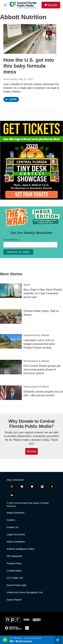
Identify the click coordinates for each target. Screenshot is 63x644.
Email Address (12, 240)
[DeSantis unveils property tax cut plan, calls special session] (11, 393)
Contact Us (13, 527)
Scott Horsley (10, 79)
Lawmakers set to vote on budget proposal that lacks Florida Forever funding (39, 344)
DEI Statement (14, 556)
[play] (5, 640)
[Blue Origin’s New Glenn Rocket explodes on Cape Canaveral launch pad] (11, 291)
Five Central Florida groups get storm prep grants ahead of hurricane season (42, 370)
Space (27, 285)
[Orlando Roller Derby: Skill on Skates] (11, 317)
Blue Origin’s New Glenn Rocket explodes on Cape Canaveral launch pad (43, 293)
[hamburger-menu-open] (5, 5)
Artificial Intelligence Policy (21, 549)
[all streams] (59, 640)
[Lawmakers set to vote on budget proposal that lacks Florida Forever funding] (11, 341)
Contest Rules (14, 571)
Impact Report (14, 600)
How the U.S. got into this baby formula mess (29, 66)
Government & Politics (36, 387)
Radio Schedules (16, 513)
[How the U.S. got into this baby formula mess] (30, 39)
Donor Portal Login (17, 585)
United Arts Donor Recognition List (25, 593)
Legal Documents (16, 535)
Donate (52, 5)
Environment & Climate (36, 335)
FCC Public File (15, 578)
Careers (11, 520)
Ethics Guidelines (16, 542)
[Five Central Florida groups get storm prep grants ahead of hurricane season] (11, 367)
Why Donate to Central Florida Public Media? (32, 424)
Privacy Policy (14, 564)
